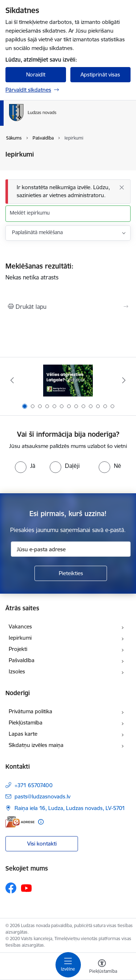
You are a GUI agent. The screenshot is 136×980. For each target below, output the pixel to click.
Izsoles (17, 671)
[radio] (25, 466)
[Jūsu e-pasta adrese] (71, 549)
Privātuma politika (30, 711)
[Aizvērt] (121, 187)
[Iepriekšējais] (12, 380)
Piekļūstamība (26, 722)
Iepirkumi (20, 638)
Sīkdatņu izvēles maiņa (36, 745)
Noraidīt (36, 74)
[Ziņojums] (68, 192)
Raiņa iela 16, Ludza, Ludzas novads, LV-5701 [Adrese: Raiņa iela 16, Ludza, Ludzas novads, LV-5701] (70, 808)
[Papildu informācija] (41, 822)
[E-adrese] (20, 822)
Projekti (18, 649)
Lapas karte (23, 734)
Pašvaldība (22, 660)
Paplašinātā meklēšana (37, 232)
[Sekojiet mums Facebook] (11, 888)
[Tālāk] (124, 380)
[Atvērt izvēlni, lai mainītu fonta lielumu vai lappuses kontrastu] (102, 967)
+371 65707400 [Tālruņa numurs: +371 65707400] (34, 785)
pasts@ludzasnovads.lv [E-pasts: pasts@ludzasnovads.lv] (42, 796)
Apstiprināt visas (100, 74)
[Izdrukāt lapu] (68, 307)
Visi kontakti (42, 844)
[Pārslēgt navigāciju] (68, 965)
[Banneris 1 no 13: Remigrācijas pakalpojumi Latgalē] (68, 380)
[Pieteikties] (71, 573)
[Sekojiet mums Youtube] (26, 888)
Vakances (20, 626)
